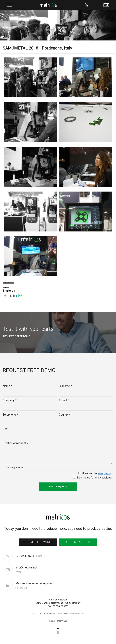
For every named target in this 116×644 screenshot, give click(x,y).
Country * (65, 415)
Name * (7, 386)
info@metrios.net (26, 570)
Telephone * (10, 415)
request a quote (78, 542)
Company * (10, 400)
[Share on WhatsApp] (20, 295)
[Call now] (87, 5)
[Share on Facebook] (5, 295)
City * (6, 429)
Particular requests (16, 443)
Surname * (65, 386)
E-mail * (64, 400)
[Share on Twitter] (10, 295)
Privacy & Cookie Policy (58, 614)
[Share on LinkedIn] (15, 295)
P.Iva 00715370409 (40, 614)
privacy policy (104, 473)
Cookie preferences (77, 614)
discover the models (38, 542)
